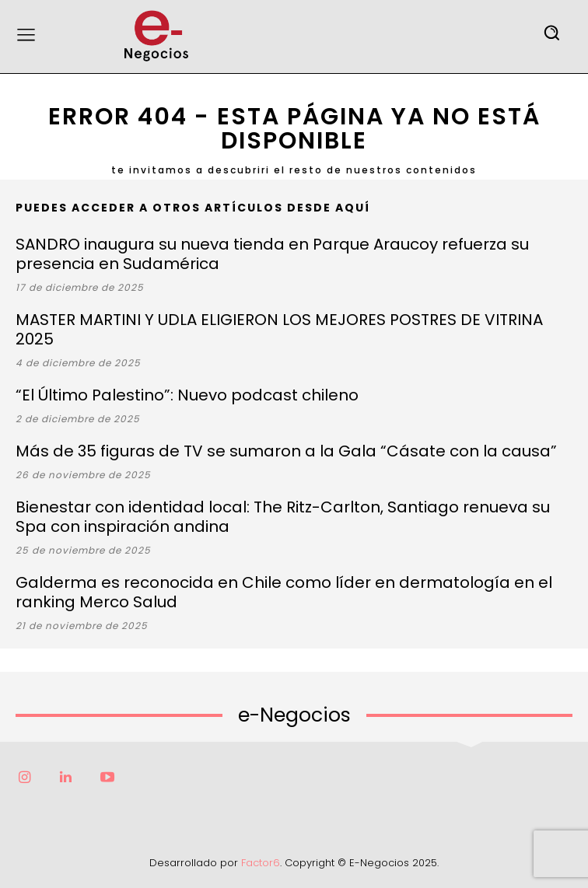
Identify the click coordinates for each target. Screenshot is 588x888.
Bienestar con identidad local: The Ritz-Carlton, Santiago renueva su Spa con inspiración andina (283, 517)
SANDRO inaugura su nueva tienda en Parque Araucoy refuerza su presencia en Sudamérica (272, 254)
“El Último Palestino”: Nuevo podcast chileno (187, 395)
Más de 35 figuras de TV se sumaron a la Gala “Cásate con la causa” (286, 451)
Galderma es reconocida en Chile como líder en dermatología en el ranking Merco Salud (284, 592)
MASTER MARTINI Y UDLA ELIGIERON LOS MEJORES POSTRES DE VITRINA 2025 (279, 329)
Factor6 (261, 863)
